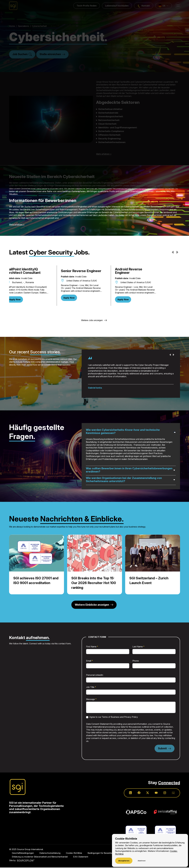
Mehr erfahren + (17, 224)
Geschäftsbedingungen (23, 854)
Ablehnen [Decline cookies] (141, 861)
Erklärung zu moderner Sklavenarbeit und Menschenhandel (40, 857)
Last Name (138, 647)
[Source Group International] (18, 787)
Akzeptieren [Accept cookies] (124, 861)
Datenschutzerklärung (50, 854)
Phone (136, 661)
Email (89, 661)
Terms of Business (111, 717)
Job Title (90, 687)
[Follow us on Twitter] (147, 793)
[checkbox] (87, 717)
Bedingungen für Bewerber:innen (103, 854)
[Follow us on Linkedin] (130, 793)
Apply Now (24, 299)
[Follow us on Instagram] (165, 793)
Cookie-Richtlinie (74, 854)
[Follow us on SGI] (173, 793)
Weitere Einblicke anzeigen (92, 605)
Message (91, 699)
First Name (92, 647)
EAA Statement (81, 857)
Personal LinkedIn (95, 675)
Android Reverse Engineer (151, 271)
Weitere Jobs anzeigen (92, 320)
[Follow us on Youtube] (156, 793)
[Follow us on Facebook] (138, 793)
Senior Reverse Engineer (93, 271)
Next (177, 252)
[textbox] (108, 652)
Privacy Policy (131, 717)
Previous (172, 252)
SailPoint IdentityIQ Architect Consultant (33, 271)
